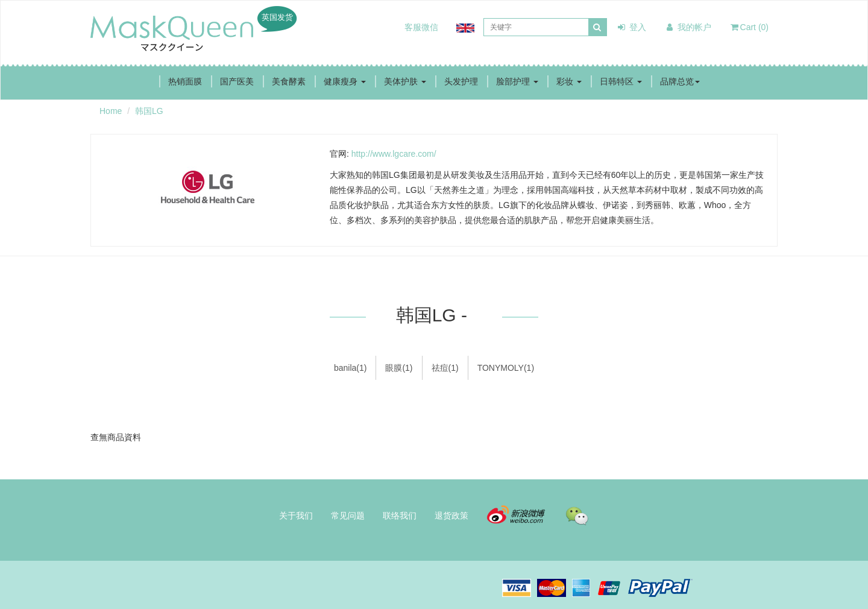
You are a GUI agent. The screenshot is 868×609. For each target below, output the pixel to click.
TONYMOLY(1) (506, 368)
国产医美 (237, 81)
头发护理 (461, 81)
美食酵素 (289, 81)
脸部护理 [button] (517, 81)
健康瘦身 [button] (345, 81)
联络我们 (400, 516)
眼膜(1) (399, 368)
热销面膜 (185, 81)
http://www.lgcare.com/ (394, 154)
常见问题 (348, 516)
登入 (631, 27)
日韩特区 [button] (621, 81)
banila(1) (350, 368)
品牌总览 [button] (680, 81)
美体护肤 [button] (405, 81)
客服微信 (421, 27)
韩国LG (149, 111)
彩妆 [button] (569, 81)
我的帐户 (688, 27)
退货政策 (451, 516)
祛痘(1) (445, 368)
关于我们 (296, 516)
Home (111, 111)
